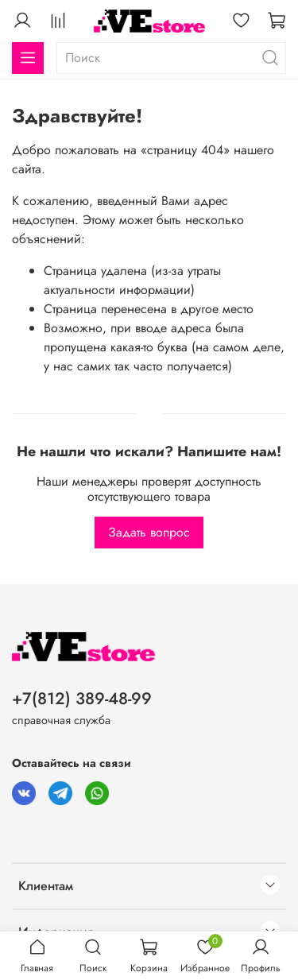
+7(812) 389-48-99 (82, 699)
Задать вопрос (149, 532)
